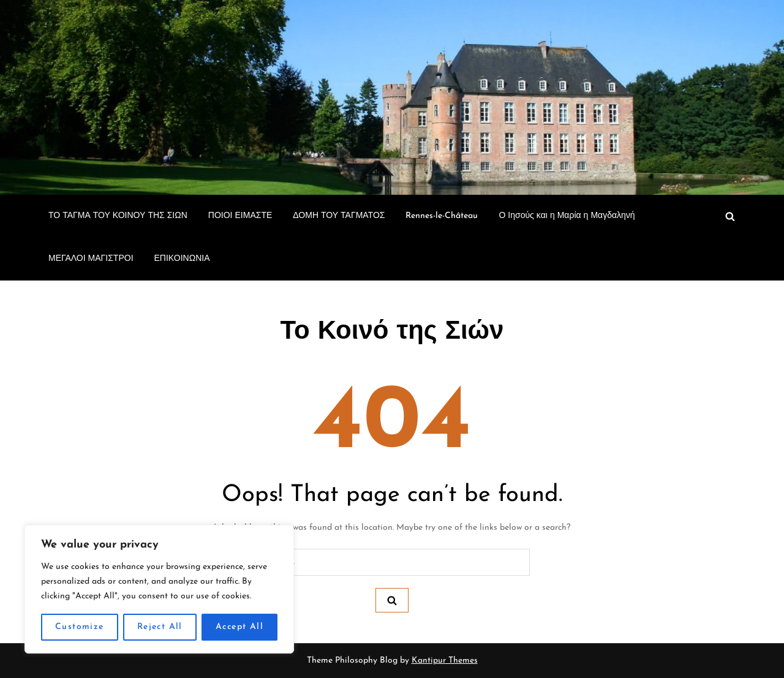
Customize (80, 627)
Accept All (239, 627)
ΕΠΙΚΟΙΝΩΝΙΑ (182, 259)
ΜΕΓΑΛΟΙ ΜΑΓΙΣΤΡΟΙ (91, 259)
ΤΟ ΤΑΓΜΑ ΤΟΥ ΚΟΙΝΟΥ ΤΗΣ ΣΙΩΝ (118, 216)
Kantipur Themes (445, 661)
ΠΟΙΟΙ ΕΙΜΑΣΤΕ (240, 216)
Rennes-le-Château (442, 216)
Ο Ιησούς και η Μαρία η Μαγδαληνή (568, 216)
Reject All (160, 627)
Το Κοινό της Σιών (392, 332)
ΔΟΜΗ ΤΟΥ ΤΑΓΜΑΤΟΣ (339, 216)
